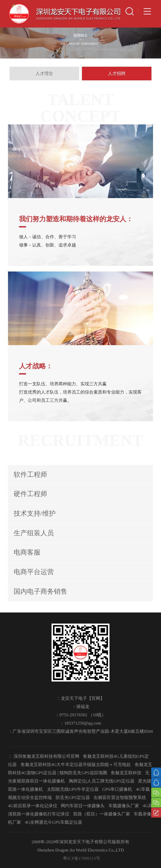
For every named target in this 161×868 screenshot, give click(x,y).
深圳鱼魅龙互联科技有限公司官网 (46, 756)
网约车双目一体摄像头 (83, 806)
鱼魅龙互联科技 (126, 773)
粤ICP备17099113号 (82, 858)
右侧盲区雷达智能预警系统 (120, 798)
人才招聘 (117, 74)
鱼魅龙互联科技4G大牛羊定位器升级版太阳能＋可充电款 (76, 765)
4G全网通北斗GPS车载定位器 (54, 822)
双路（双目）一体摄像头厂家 (102, 814)
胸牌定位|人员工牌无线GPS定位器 (102, 781)
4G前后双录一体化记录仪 (33, 806)
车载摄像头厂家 (124, 806)
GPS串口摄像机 (117, 789)
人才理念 (44, 74)
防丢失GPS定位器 (73, 798)
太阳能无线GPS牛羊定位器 (73, 789)
